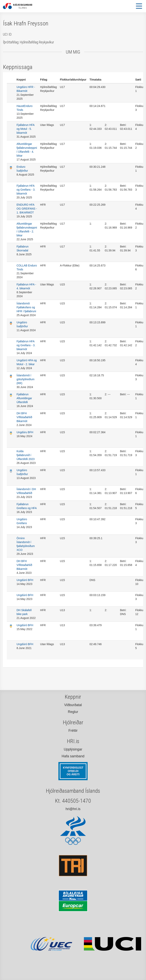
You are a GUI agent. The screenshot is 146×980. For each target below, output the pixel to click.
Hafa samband (73, 756)
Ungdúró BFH (25, 580)
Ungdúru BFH (25, 432)
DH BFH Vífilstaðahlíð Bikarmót (24, 417)
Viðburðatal (73, 705)
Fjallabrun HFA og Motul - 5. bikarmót (26, 129)
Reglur (73, 712)
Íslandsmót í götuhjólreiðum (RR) (26, 379)
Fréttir (73, 731)
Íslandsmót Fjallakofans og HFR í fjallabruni (26, 307)
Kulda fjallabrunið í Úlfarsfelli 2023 (26, 455)
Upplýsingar (73, 749)
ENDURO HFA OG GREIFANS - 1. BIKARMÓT (27, 209)
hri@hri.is (73, 809)
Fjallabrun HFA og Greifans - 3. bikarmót (26, 190)
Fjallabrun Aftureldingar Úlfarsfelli (24, 398)
